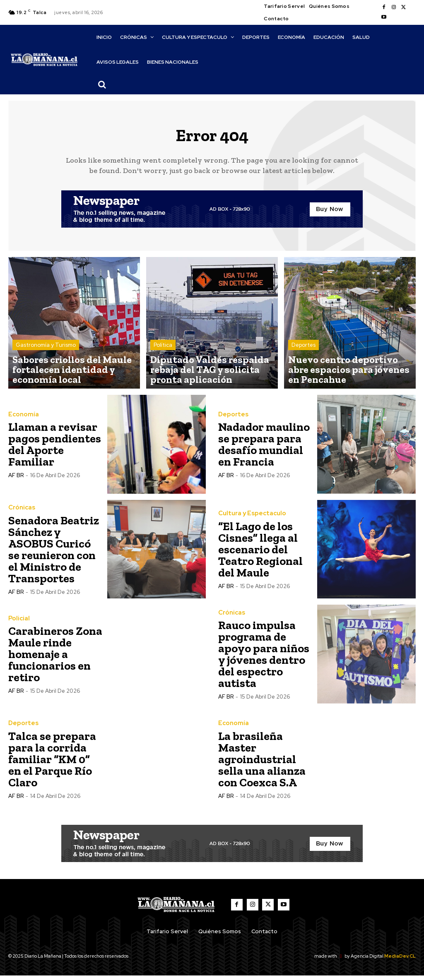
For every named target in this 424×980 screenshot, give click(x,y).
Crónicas (21, 512)
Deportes (304, 357)
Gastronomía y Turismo (46, 357)
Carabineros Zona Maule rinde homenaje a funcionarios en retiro (55, 659)
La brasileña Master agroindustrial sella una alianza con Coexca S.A (262, 764)
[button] (102, 84)
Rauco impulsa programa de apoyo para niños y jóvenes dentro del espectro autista (264, 659)
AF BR (16, 480)
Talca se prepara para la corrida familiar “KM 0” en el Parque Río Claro (52, 764)
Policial (18, 623)
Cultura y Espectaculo (249, 518)
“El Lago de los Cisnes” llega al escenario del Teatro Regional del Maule (260, 554)
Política (163, 357)
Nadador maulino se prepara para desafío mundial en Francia (264, 449)
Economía (22, 419)
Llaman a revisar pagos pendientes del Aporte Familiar (55, 449)
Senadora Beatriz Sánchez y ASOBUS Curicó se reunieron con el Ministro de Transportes (54, 554)
